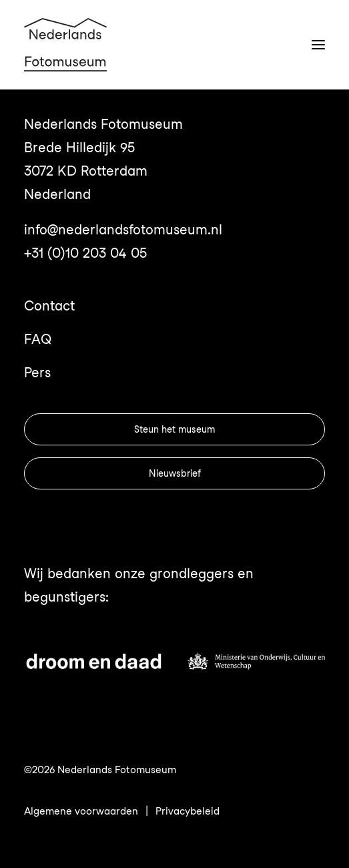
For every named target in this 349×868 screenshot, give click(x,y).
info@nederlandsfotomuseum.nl (123, 230)
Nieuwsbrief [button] (175, 473)
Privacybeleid (188, 811)
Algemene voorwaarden (81, 811)
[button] (318, 45)
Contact (49, 306)
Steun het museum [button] (174, 429)
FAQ (38, 339)
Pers (37, 373)
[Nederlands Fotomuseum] (65, 45)
